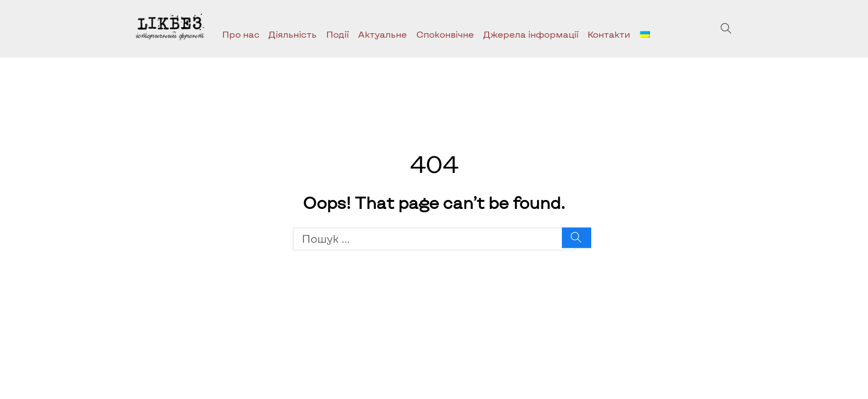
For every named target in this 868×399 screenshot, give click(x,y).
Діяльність (293, 34)
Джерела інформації (531, 34)
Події (337, 34)
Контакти (609, 34)
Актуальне (383, 34)
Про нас (241, 34)
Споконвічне (445, 34)
